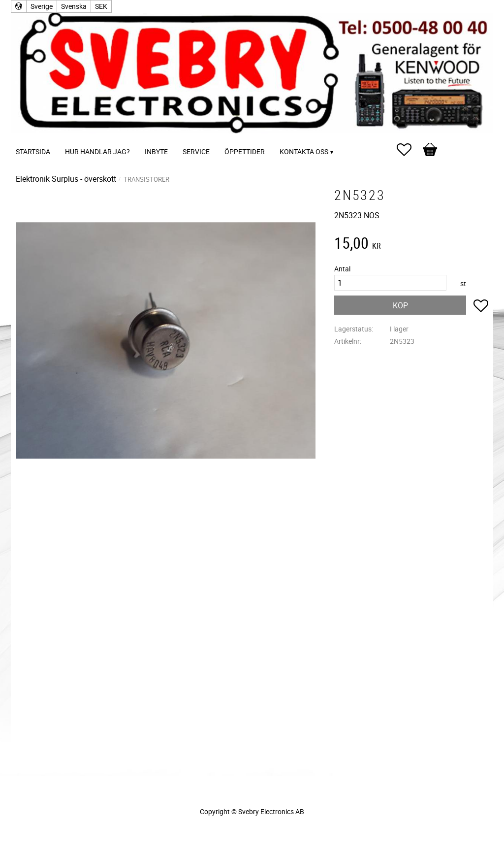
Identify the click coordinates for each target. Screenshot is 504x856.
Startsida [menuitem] (33, 151)
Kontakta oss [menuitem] (304, 151)
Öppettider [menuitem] (245, 151)
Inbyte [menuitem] (156, 151)
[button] (409, 150)
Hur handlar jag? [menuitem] (97, 151)
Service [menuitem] (196, 151)
